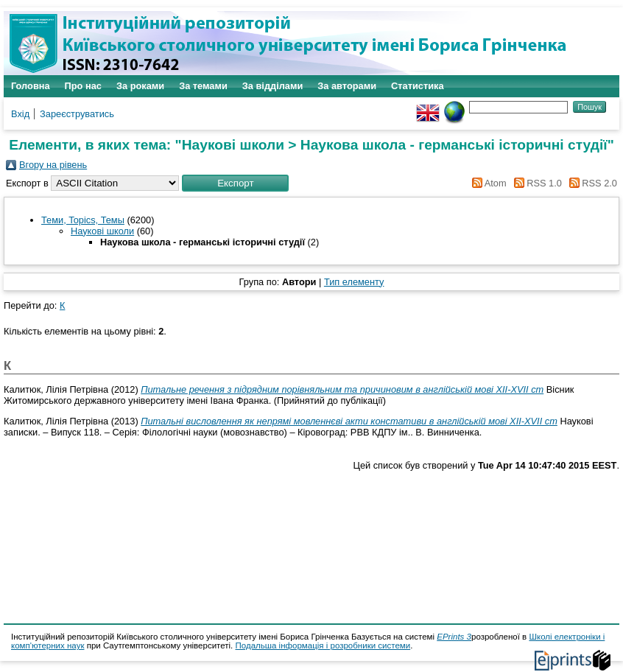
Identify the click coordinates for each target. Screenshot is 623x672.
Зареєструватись (77, 114)
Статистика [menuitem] (418, 86)
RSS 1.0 (544, 183)
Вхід (20, 114)
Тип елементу (354, 282)
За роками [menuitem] (140, 86)
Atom (496, 183)
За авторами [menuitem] (347, 86)
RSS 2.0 (599, 183)
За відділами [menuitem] (273, 86)
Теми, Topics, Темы (83, 220)
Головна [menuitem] (31, 86)
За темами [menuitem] (203, 86)
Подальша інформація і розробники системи (323, 645)
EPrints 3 (454, 637)
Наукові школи (102, 231)
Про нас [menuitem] (83, 86)
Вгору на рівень (53, 165)
